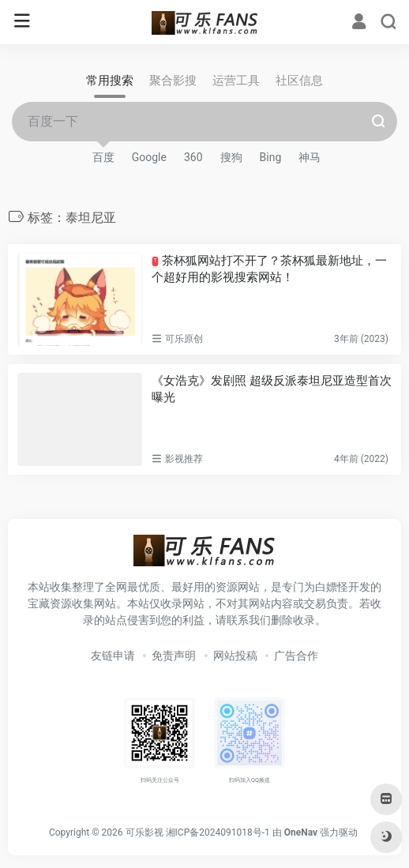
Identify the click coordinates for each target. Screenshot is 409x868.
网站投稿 (235, 656)
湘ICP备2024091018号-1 (218, 832)
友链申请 (113, 656)
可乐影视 (144, 832)
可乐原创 (184, 339)
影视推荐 (184, 459)
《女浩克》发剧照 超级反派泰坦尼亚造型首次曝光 (272, 389)
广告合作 (296, 656)
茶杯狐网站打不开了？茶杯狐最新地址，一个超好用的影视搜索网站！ (269, 269)
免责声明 (174, 656)
